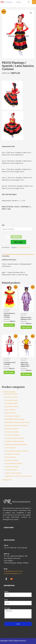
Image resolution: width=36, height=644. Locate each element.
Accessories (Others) (12, 406)
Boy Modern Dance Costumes (15, 419)
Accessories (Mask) (11, 403)
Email (6, 600)
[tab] (18, 256)
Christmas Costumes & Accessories (17, 425)
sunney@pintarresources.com (13, 571)
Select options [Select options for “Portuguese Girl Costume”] (9, 372)
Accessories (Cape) (11, 394)
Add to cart (16, 237)
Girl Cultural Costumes (24, 247)
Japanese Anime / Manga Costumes (17, 451)
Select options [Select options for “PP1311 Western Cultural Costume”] (9, 325)
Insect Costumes (11, 448)
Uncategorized (7, 480)
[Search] (29, 2)
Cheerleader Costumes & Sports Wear (18, 422)
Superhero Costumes (12, 467)
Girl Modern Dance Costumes (15, 438)
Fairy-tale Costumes (12, 429)
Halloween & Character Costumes (16, 444)
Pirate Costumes (11, 457)
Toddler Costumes (11, 470)
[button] (18, 533)
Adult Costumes (10, 410)
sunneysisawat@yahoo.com (13, 573)
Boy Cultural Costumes (13, 416)
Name (6, 591)
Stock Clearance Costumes (14, 463)
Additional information (9, 260)
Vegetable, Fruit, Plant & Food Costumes (18, 476)
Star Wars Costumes (12, 460)
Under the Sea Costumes (13, 473)
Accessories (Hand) (11, 397)
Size (3, 225)
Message (7, 608)
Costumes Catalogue (9, 392)
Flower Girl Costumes (12, 432)
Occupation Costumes (12, 454)
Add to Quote (18, 242)
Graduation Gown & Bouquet (15, 441)
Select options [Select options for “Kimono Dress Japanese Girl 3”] (26, 327)
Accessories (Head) (11, 400)
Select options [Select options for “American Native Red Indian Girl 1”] (26, 374)
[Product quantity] (7, 237)
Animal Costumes (11, 413)
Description (6, 256)
